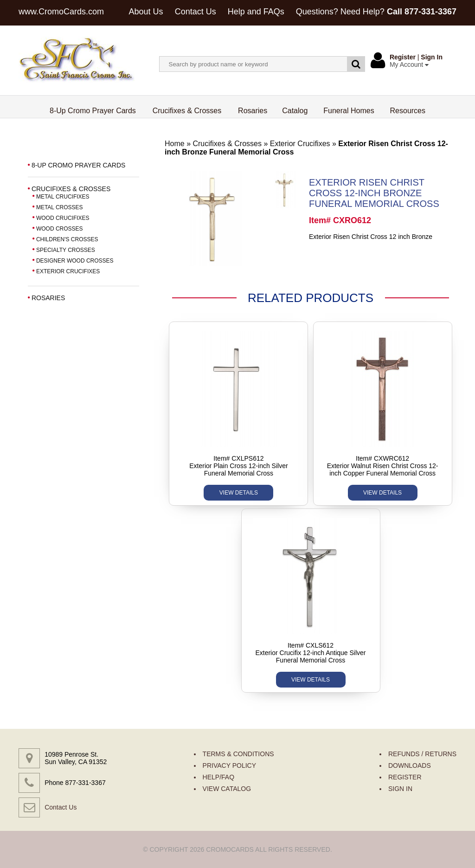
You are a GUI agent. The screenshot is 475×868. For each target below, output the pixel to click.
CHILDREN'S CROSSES (67, 239)
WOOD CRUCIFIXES (63, 218)
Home (175, 144)
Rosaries (253, 111)
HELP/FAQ (218, 777)
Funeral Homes (349, 111)
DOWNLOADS (410, 765)
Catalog (295, 111)
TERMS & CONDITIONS (238, 754)
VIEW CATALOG (227, 789)
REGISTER (405, 777)
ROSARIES (48, 298)
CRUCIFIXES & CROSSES (71, 189)
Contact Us (196, 12)
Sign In (432, 57)
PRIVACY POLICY (229, 765)
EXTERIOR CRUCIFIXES (68, 271)
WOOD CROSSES (60, 229)
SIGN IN (400, 789)
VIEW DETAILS (239, 493)
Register (403, 57)
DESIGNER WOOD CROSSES (75, 261)
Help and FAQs (256, 12)
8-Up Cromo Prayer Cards (93, 111)
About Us (146, 12)
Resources (408, 111)
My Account (409, 64)
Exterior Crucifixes (300, 144)
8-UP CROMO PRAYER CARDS (79, 165)
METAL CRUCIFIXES (63, 197)
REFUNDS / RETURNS (422, 754)
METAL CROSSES (60, 207)
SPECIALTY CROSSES (66, 250)
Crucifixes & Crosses (187, 111)
